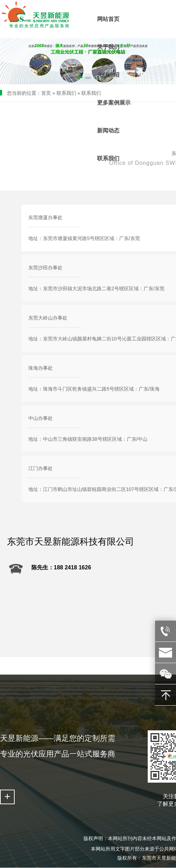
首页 (46, 93)
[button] (72, 78)
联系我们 (66, 93)
